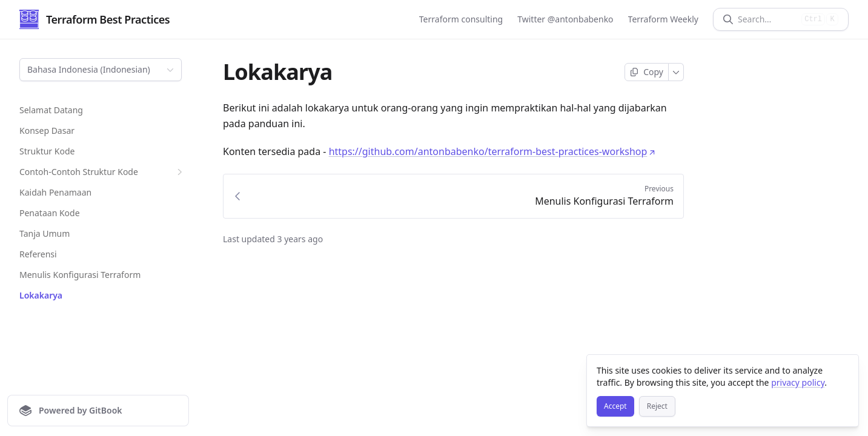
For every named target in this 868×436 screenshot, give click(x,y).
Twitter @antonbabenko (565, 19)
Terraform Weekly (663, 19)
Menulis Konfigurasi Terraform (80, 275)
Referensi (38, 254)
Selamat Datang (51, 110)
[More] (676, 72)
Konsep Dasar (47, 130)
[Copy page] (647, 72)
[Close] (844, 369)
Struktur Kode (47, 151)
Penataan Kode (50, 213)
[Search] (767, 19)
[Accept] (615, 406)
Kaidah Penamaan (55, 192)
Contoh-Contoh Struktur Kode (102, 172)
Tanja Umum (45, 233)
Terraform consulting (461, 19)
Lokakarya (41, 295)
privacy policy (798, 382)
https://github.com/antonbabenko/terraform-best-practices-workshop (492, 151)
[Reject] (657, 406)
